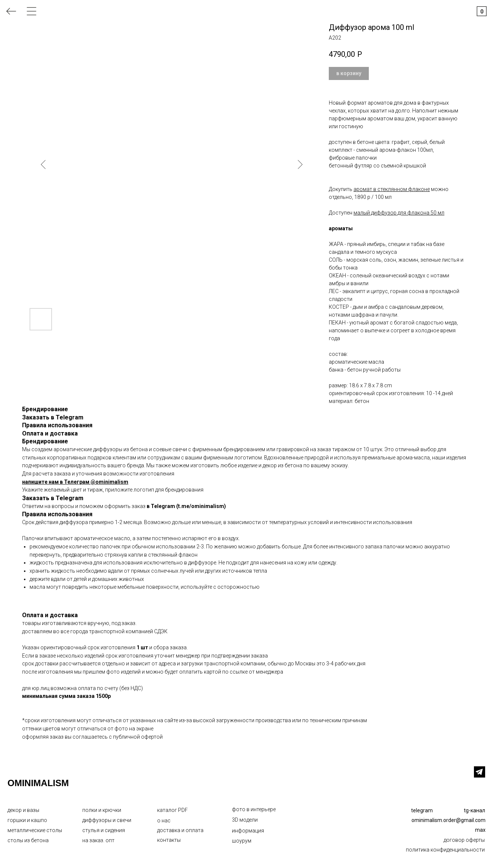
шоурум (242, 841)
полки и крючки (102, 810)
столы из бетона (28, 840)
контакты (169, 840)
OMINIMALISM (38, 783)
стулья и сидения (104, 830)
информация (248, 831)
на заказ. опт (98, 840)
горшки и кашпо (27, 820)
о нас (164, 821)
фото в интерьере (254, 809)
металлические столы (35, 830)
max (480, 830)
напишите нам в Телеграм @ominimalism (75, 482)
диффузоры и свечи (107, 820)
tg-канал (474, 810)
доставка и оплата (180, 830)
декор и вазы (23, 810)
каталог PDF (172, 810)
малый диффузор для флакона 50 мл (399, 213)
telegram (422, 810)
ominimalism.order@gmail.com (448, 820)
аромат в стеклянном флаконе (392, 189)
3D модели (245, 820)
